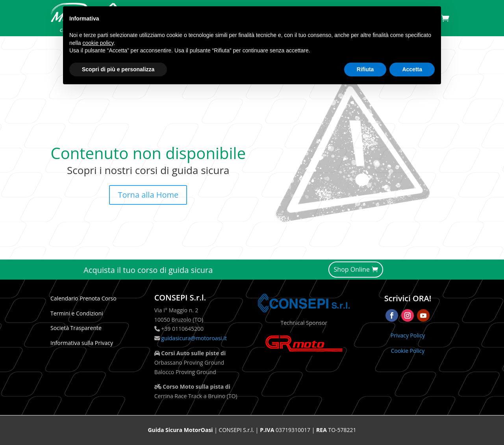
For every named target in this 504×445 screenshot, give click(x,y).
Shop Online (352, 269)
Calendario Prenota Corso (83, 298)
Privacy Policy (408, 335)
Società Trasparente (76, 328)
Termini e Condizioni (77, 313)
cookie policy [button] (98, 43)
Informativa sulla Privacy (82, 343)
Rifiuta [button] (365, 69)
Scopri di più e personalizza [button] (118, 69)
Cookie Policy (408, 351)
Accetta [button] (412, 69)
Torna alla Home (148, 195)
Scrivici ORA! (408, 298)
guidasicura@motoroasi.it (193, 338)
